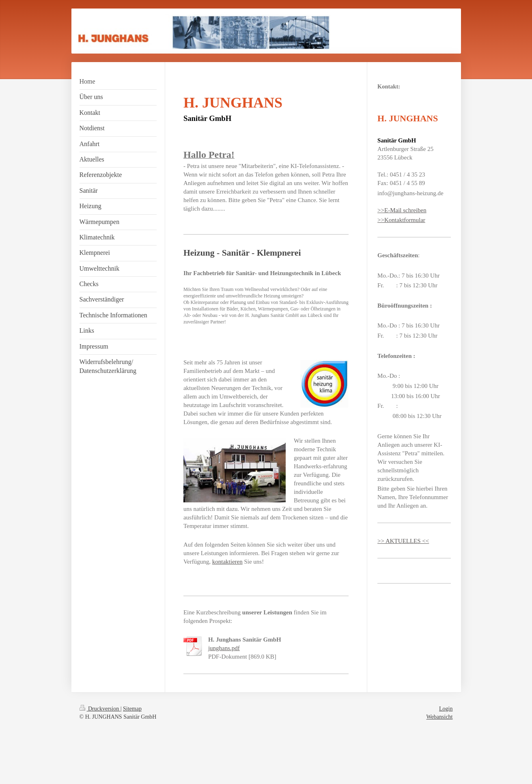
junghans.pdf (224, 648)
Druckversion (100, 709)
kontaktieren (227, 562)
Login (446, 709)
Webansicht (440, 717)
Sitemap (132, 709)
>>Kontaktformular (401, 220)
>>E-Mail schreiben (402, 210)
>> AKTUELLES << (403, 541)
